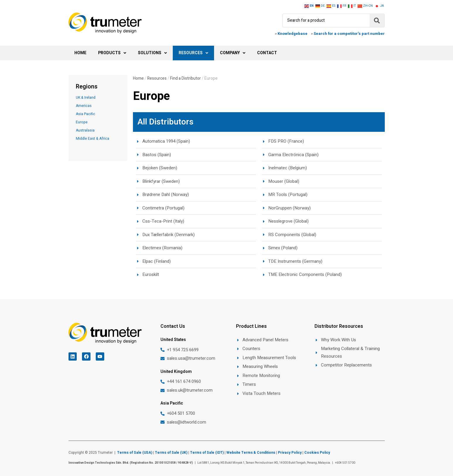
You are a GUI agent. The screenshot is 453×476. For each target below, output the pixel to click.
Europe (82, 122)
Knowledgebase (293, 34)
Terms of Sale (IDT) (207, 453)
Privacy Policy (290, 453)
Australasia (85, 130)
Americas (84, 106)
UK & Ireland (86, 98)
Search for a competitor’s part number (349, 34)
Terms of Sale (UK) (171, 453)
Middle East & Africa (93, 139)
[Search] (377, 21)
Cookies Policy (318, 453)
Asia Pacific (86, 114)
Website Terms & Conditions (251, 453)
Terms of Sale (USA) (135, 453)
